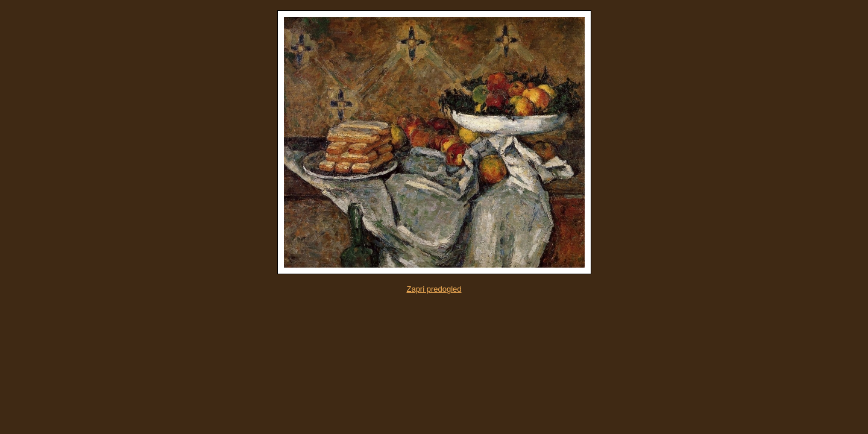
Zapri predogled (434, 289)
